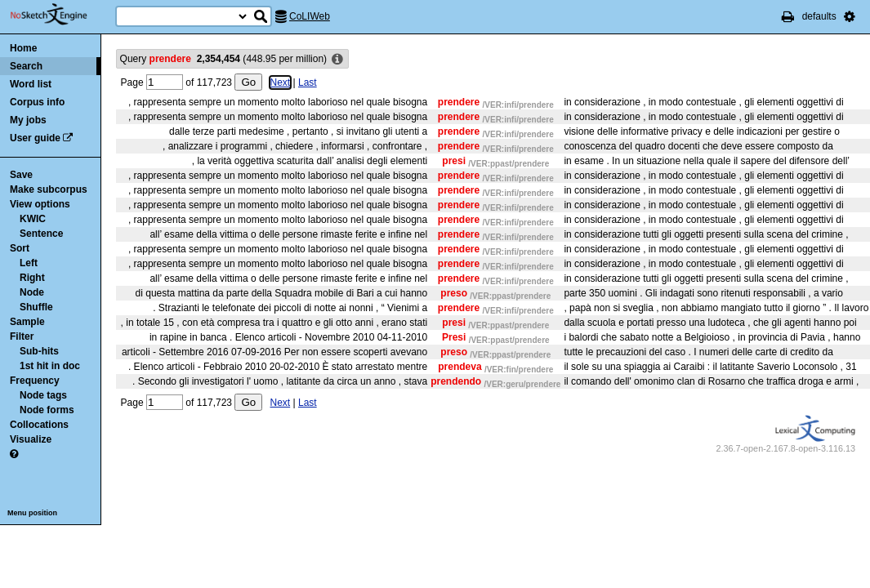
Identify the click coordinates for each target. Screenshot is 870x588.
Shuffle (36, 307)
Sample (27, 322)
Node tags (43, 395)
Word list (31, 84)
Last (308, 82)
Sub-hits (39, 351)
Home (23, 48)
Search (26, 66)
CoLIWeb (310, 16)
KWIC (33, 219)
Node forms (47, 410)
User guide (35, 138)
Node (32, 292)
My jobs (28, 120)
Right (32, 278)
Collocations (39, 425)
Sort (20, 248)
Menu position (32, 513)
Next (281, 82)
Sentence (41, 234)
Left (29, 263)
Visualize (31, 439)
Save (21, 175)
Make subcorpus (49, 189)
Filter (22, 336)
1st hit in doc (50, 366)
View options (40, 204)
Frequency (35, 381)
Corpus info (37, 102)
